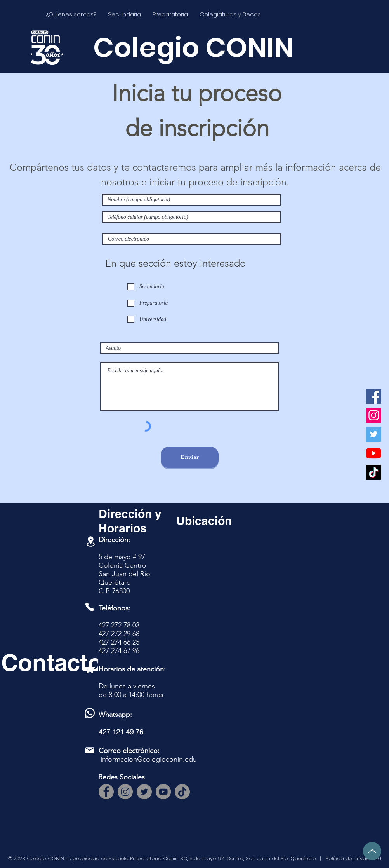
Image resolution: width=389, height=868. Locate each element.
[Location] (90, 541)
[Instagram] (374, 415)
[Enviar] (190, 457)
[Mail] (90, 750)
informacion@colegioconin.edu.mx (154, 759)
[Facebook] (374, 396)
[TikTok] (374, 472)
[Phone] (90, 607)
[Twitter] (374, 434)
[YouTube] (374, 453)
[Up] (372, 851)
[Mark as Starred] (90, 668)
